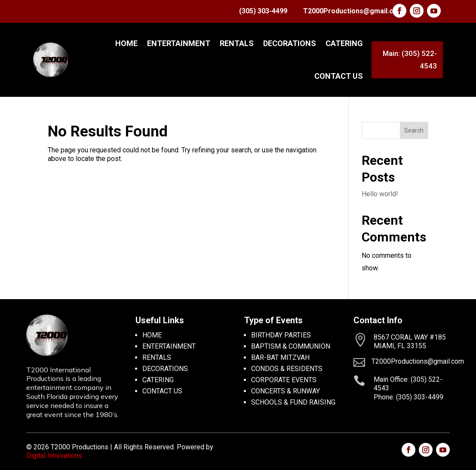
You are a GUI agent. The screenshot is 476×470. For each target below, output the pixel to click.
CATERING (344, 43)
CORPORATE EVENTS (284, 380)
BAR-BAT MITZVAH (280, 357)
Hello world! (380, 194)
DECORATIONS (290, 43)
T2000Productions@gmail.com (353, 11)
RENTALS (237, 43)
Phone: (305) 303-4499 (408, 397)
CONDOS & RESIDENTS (287, 369)
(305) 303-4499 (263, 11)
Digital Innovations (54, 456)
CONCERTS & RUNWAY (286, 391)
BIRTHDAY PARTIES (281, 335)
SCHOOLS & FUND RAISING (293, 402)
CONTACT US (339, 76)
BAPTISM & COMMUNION (291, 346)
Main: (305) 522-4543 (410, 60)
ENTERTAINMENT (179, 43)
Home (126, 43)
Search (414, 130)
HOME (152, 335)
